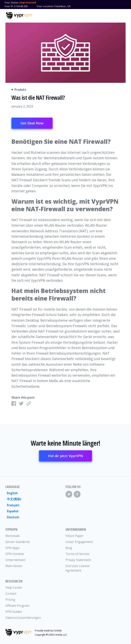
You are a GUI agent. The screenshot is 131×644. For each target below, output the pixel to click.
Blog (69, 548)
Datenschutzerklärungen (20, 618)
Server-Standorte (18, 542)
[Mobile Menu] (122, 15)
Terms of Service (77, 554)
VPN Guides (14, 612)
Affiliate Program (17, 606)
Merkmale (13, 536)
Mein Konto (14, 566)
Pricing (10, 600)
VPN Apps (12, 548)
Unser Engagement (79, 542)
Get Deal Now (32, 123)
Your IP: (9, 6)
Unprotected (28, 2)
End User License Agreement (78, 568)
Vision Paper (74, 536)
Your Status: (12, 2)
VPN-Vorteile (15, 554)
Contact (11, 594)
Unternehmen (15, 560)
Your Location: (45, 6)
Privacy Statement (78, 560)
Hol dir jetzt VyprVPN (65, 456)
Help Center (14, 588)
